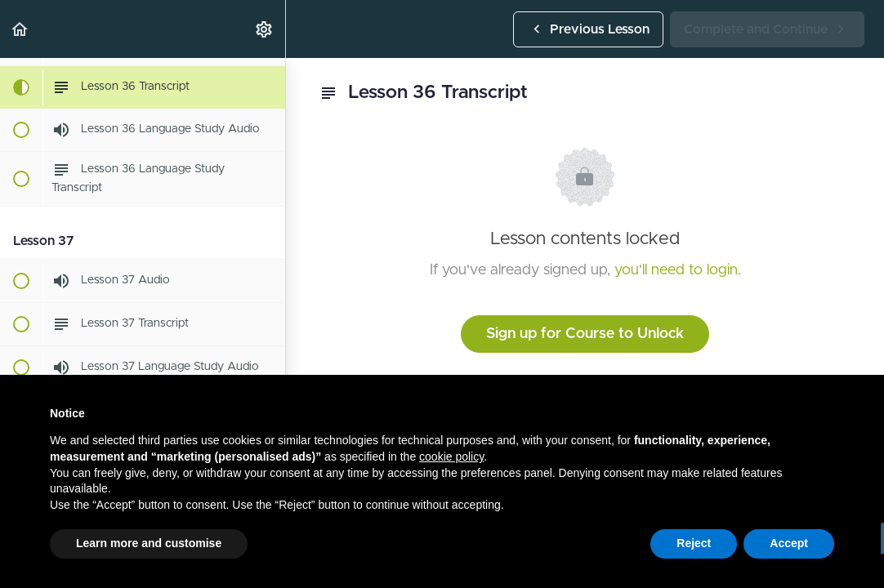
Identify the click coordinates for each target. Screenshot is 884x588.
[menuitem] (265, 29)
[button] (20, 29)
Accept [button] (789, 543)
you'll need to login (676, 270)
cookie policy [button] (451, 457)
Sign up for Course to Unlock (585, 334)
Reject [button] (694, 543)
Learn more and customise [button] (149, 543)
